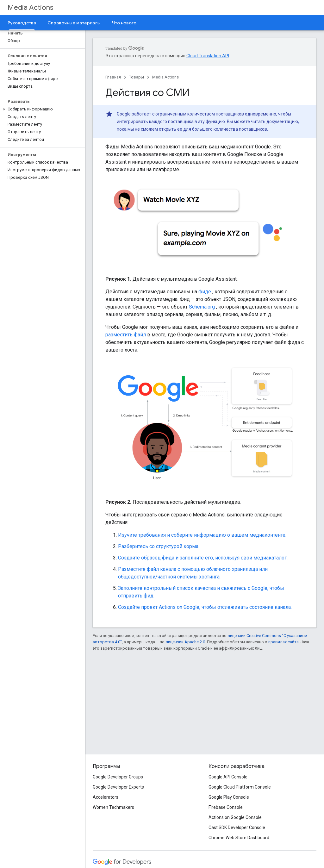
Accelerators (106, 797)
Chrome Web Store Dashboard (239, 838)
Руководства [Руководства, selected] (22, 23)
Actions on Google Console (235, 817)
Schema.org (202, 307)
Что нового (124, 23)
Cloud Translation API (208, 56)
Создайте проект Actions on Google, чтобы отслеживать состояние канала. (205, 607)
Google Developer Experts (118, 787)
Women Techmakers (113, 807)
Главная (113, 77)
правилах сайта (283, 642)
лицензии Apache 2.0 (185, 642)
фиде (205, 292)
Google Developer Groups (118, 777)
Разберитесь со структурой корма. (159, 546)
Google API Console (228, 777)
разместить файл (126, 335)
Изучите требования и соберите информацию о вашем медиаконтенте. (202, 535)
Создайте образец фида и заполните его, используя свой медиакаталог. (203, 558)
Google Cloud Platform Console (240, 787)
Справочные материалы (74, 23)
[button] (41, 109)
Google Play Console (229, 797)
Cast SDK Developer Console (237, 827)
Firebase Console (226, 807)
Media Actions (30, 7)
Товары (137, 77)
